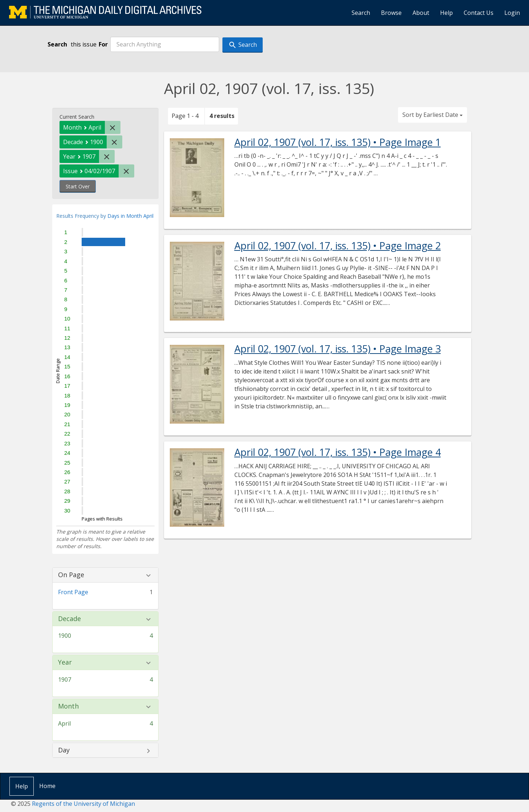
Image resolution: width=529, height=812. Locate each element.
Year (65, 662)
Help (446, 13)
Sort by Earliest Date (432, 115)
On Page (71, 575)
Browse (391, 13)
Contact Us (479, 13)
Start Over (78, 186)
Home (47, 786)
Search (361, 13)
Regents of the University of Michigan (83, 804)
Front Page (73, 592)
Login (512, 13)
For (103, 44)
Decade (69, 619)
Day (64, 750)
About (421, 13)
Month (68, 706)
